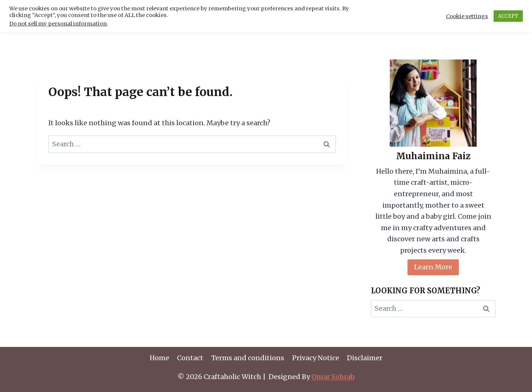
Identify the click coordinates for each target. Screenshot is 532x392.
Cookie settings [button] (467, 16)
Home (159, 358)
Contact (190, 358)
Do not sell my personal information (58, 24)
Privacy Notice (316, 358)
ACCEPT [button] (508, 16)
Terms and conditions (248, 358)
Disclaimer (365, 358)
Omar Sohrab (333, 377)
